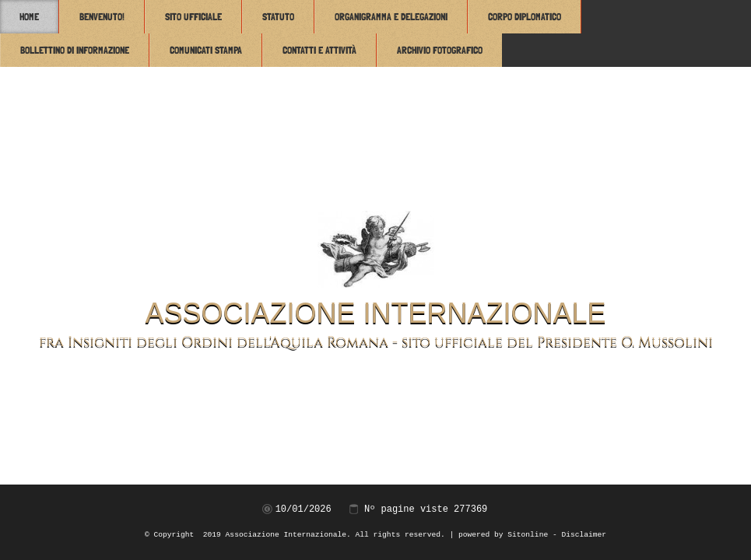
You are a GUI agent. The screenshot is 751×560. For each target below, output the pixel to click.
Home (29, 17)
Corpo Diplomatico (525, 17)
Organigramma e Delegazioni (391, 17)
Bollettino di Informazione (75, 50)
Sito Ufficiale (193, 17)
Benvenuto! (102, 17)
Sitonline (528, 535)
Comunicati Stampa (206, 50)
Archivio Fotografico (440, 50)
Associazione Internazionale (375, 313)
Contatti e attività (319, 50)
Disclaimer (584, 535)
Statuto (278, 17)
